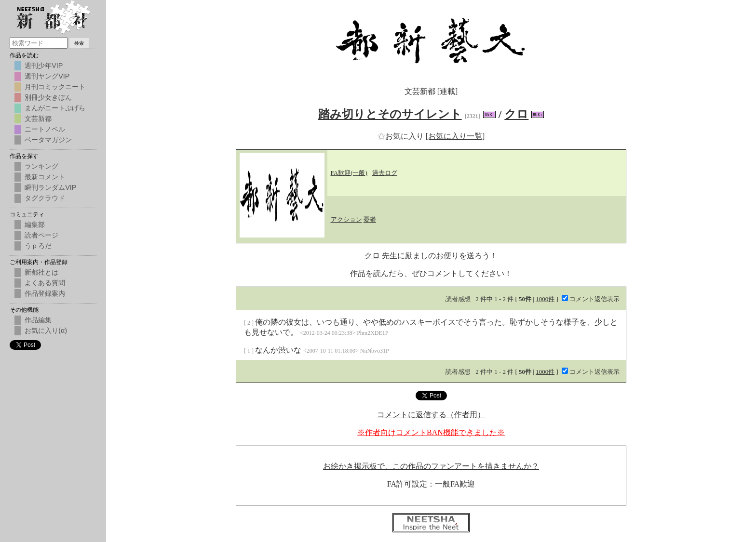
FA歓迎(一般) (349, 173)
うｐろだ (38, 246)
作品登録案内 (45, 293)
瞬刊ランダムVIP (50, 187)
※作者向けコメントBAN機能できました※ (431, 432)
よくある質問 (45, 283)
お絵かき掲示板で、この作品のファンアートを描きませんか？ (431, 466)
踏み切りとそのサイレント (390, 114)
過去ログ (385, 173)
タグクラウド (45, 198)
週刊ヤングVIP (47, 76)
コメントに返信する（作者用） (431, 415)
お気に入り (402, 136)
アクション (346, 219)
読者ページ (41, 235)
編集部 (35, 225)
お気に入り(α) (46, 330)
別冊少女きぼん (48, 97)
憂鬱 (370, 219)
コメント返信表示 (591, 299)
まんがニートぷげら (55, 108)
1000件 (545, 299)
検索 (79, 43)
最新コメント (45, 177)
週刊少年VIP (44, 66)
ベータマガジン (48, 140)
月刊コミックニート (55, 87)
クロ (516, 114)
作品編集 (38, 320)
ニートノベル (45, 129)
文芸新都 (38, 119)
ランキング (41, 166)
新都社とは (41, 272)
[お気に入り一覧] (455, 136)
